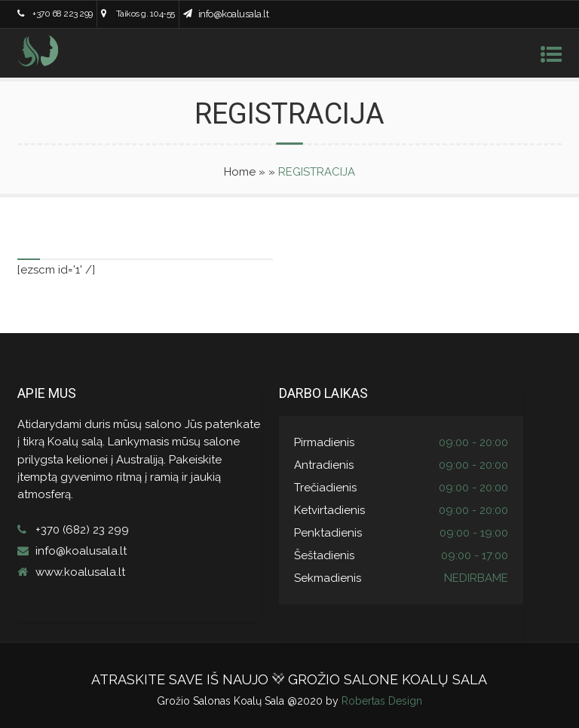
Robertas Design (382, 701)
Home (240, 172)
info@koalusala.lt (234, 14)
